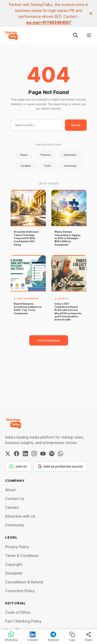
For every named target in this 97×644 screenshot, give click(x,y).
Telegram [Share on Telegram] (53, 636)
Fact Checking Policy (23, 621)
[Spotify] (52, 454)
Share (89, 636)
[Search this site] (76, 35)
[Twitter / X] (8, 454)
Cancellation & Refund (24, 582)
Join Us (18, 466)
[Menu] (89, 35)
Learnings (70, 166)
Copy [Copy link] (72, 636)
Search (76, 125)
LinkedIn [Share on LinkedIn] (33, 636)
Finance (46, 155)
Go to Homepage (49, 340)
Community (15, 525)
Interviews (70, 155)
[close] (91, 13)
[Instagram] (34, 454)
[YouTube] (43, 454)
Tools (47, 166)
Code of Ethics (18, 612)
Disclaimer (14, 573)
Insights (26, 166)
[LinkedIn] (25, 454)
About (10, 490)
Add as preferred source (60, 466)
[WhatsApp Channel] (61, 454)
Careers (12, 507)
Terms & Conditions (22, 556)
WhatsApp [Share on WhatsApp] (11, 636)
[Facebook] (17, 454)
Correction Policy (20, 591)
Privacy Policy (17, 547)
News (24, 155)
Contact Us (15, 499)
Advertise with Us (20, 516)
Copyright (14, 564)
